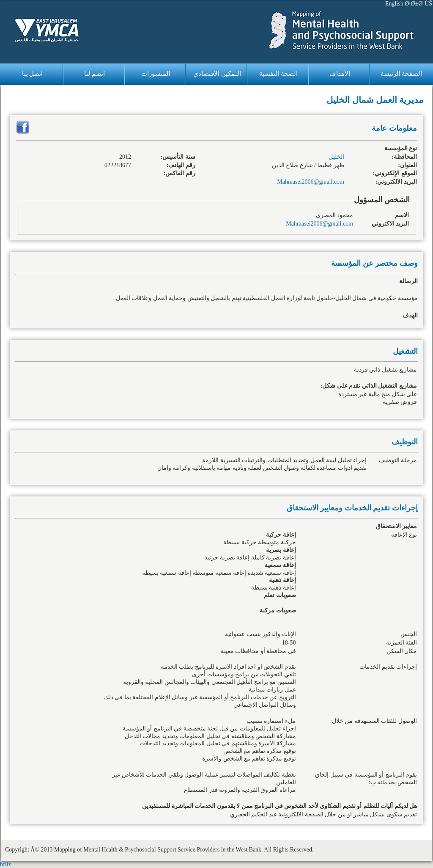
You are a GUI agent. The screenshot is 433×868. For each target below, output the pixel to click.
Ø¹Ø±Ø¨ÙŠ (418, 4)
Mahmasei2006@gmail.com (311, 182)
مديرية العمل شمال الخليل (375, 100)
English (394, 4)
